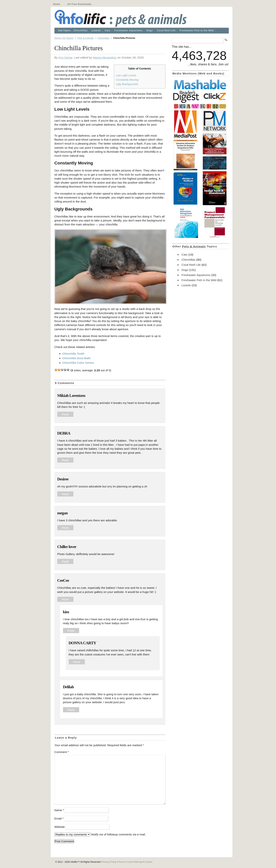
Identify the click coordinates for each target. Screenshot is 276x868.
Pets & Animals (85, 38)
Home (57, 4)
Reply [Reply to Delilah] (71, 710)
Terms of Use (125, 862)
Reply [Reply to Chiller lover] (65, 561)
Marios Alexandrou (105, 57)
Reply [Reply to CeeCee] (65, 599)
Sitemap (138, 862)
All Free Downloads (79, 4)
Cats (108, 30)
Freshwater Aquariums (128, 30)
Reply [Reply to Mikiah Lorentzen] (65, 414)
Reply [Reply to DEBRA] (65, 460)
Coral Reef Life (166, 30)
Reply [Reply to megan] (65, 528)
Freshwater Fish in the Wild (197, 30)
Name (59, 810)
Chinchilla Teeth (73, 354)
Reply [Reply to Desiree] (65, 494)
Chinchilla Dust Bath (77, 358)
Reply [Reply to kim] (71, 631)
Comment (62, 752)
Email (59, 818)
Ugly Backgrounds (127, 84)
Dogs (150, 30)
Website (60, 827)
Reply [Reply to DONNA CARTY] (77, 662)
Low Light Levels (126, 75)
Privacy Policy (109, 862)
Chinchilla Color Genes (78, 363)
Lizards (96, 30)
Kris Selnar (65, 57)
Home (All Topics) (64, 38)
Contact (148, 862)
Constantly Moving (127, 80)
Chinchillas (80, 30)
